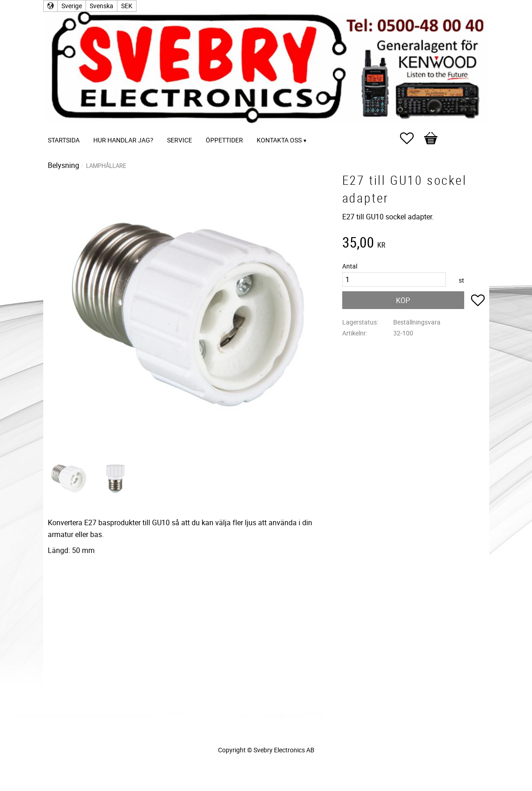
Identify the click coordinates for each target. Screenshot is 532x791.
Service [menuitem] (180, 140)
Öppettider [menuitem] (224, 140)
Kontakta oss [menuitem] (279, 140)
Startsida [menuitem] (64, 140)
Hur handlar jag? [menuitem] (123, 140)
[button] (411, 138)
